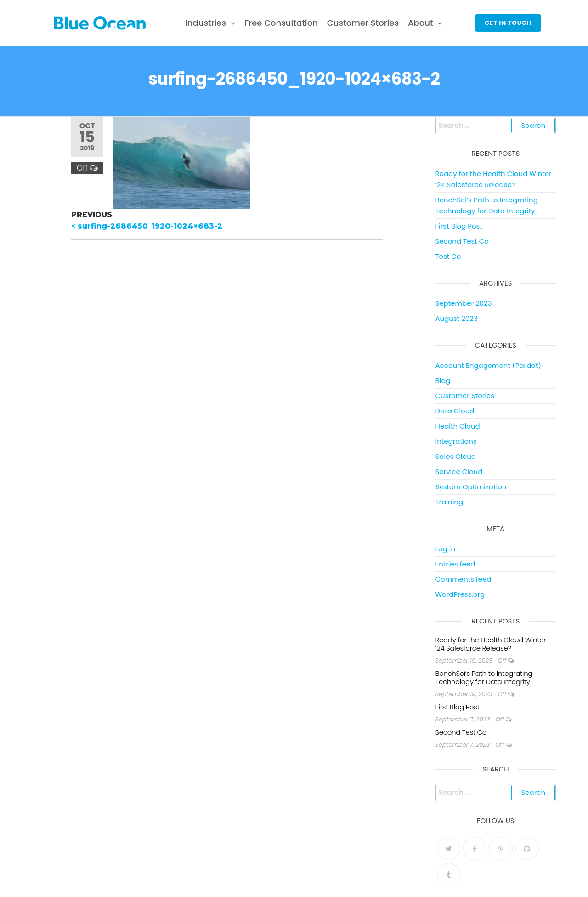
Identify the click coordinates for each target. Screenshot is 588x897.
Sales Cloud (456, 456)
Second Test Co (462, 241)
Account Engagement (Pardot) (489, 365)
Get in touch (508, 23)
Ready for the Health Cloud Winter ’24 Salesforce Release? (491, 644)
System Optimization (471, 487)
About (421, 23)
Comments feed (464, 579)
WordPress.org (460, 594)
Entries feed (455, 564)
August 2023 (457, 318)
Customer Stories (363, 23)
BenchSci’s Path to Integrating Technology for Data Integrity (484, 677)
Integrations (456, 441)
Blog (443, 380)
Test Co (448, 256)
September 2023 (464, 303)
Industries (206, 23)
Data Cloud (455, 411)
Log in (446, 549)
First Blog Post (459, 226)
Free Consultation (281, 23)
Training (449, 502)
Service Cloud (459, 471)
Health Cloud (458, 426)
